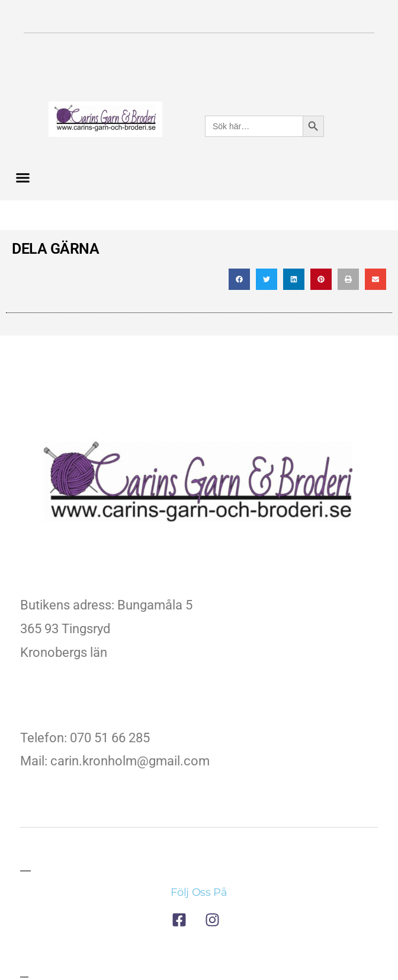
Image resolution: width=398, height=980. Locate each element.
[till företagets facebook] (182, 920)
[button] (23, 178)
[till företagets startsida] (199, 485)
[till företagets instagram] (216, 920)
